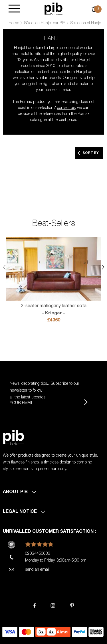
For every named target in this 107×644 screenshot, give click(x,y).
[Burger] (14, 9)
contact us (66, 108)
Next (103, 267)
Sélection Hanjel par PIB (45, 23)
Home (14, 23)
